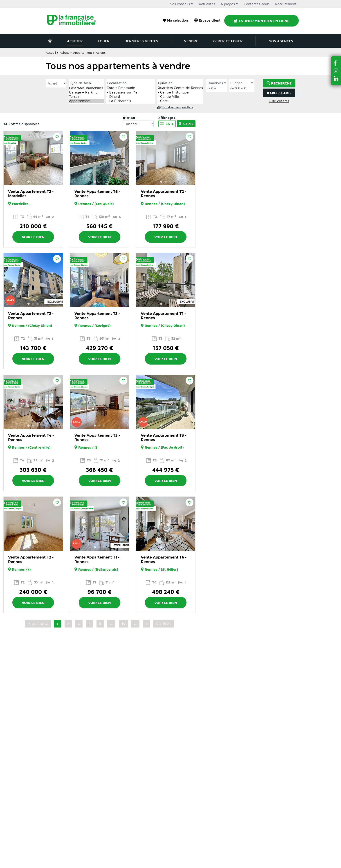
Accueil (51, 52)
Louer (104, 41)
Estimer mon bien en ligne (261, 21)
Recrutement (286, 4)
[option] (33, 158)
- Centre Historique (180, 92)
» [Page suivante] (146, 624)
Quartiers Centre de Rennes (180, 88)
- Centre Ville (180, 97)
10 (123, 624)
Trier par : (130, 118)
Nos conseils (180, 4)
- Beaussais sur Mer (130, 92)
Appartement (86, 101)
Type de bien (80, 83)
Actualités (207, 4)
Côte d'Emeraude (130, 88)
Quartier (165, 83)
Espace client (207, 20)
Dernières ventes (141, 41)
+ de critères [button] (279, 101)
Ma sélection (175, 20)
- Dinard (130, 97)
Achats (64, 52)
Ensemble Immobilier (86, 88)
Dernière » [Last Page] (164, 624)
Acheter (75, 41)
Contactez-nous (257, 4)
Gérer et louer (228, 41)
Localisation (117, 83)
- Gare (180, 101)
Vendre (191, 41)
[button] (336, 63)
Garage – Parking (86, 92)
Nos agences (281, 41)
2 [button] (33, 182)
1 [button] (29, 182)
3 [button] (38, 182)
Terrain (86, 97)
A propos (228, 4)
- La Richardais (130, 101)
